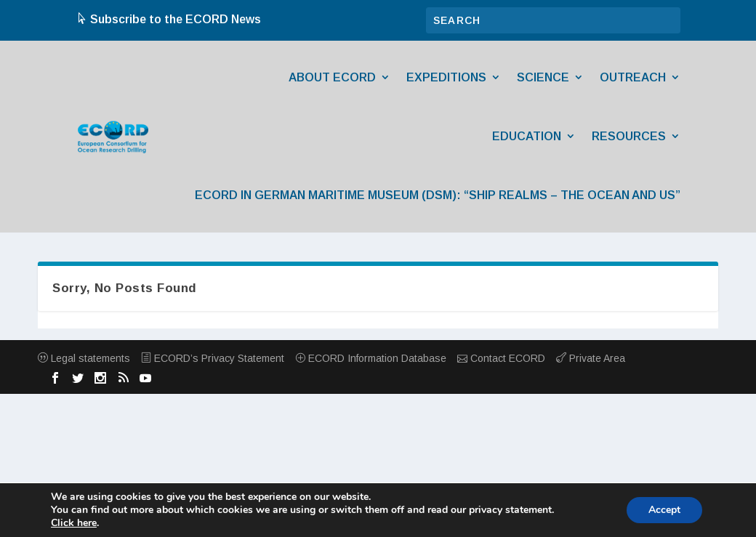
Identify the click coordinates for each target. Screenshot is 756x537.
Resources (629, 136)
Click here (74, 523)
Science (543, 77)
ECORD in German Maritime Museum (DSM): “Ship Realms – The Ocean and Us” (438, 195)
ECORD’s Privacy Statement (213, 358)
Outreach (633, 77)
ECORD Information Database (371, 358)
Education (527, 136)
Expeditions (446, 77)
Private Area (591, 358)
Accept (664, 510)
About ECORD (332, 77)
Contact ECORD (501, 358)
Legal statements (84, 358)
